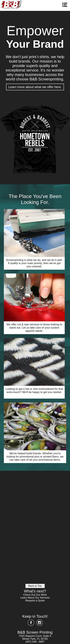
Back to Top (35, 586)
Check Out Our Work (35, 595)
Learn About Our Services (35, 598)
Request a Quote (35, 601)
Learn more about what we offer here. (35, 87)
